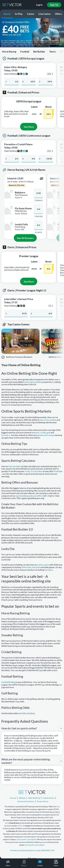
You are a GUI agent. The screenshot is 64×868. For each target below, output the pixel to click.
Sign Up (54, 5)
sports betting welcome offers (29, 496)
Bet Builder (39, 52)
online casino (43, 565)
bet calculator (15, 466)
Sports (7, 14)
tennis (36, 433)
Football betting (8, 682)
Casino (31, 14)
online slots (26, 567)
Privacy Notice (42, 801)
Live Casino (45, 14)
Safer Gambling (34, 798)
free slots (36, 567)
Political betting (28, 713)
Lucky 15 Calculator (33, 471)
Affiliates (22, 798)
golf (49, 433)
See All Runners (25, 238)
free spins (48, 570)
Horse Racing (9, 52)
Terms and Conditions (26, 801)
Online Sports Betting (33, 382)
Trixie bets (58, 471)
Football (25, 52)
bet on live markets (48, 420)
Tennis (53, 52)
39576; (20, 826)
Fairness (13, 798)
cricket (43, 433)
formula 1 (6, 435)
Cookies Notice (48, 798)
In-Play (19, 14)
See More (29, 127)
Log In (39, 5)
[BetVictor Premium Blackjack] (20, 343)
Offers (58, 14)
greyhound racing (45, 435)
